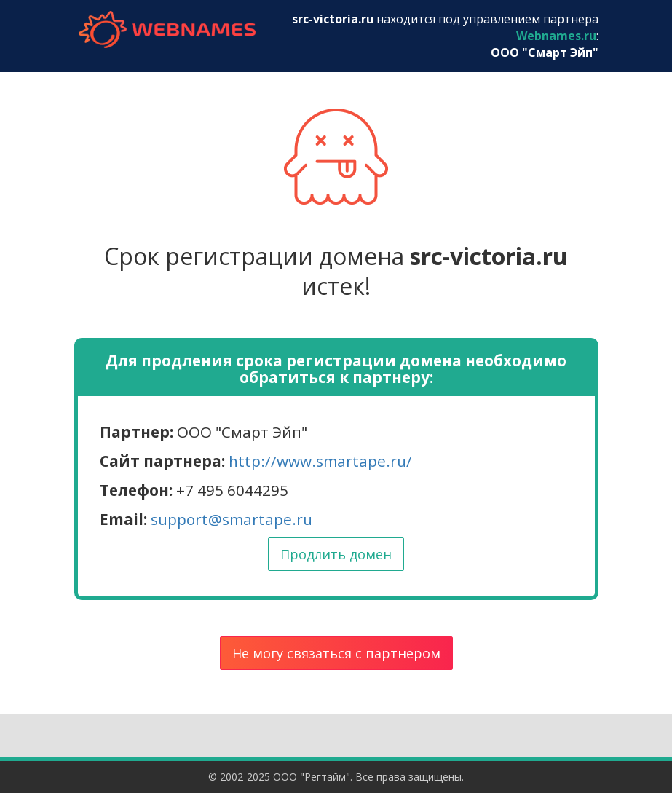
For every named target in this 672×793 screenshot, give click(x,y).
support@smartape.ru (232, 519)
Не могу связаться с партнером (336, 653)
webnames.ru (167, 29)
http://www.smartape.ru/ (320, 461)
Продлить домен (336, 554)
